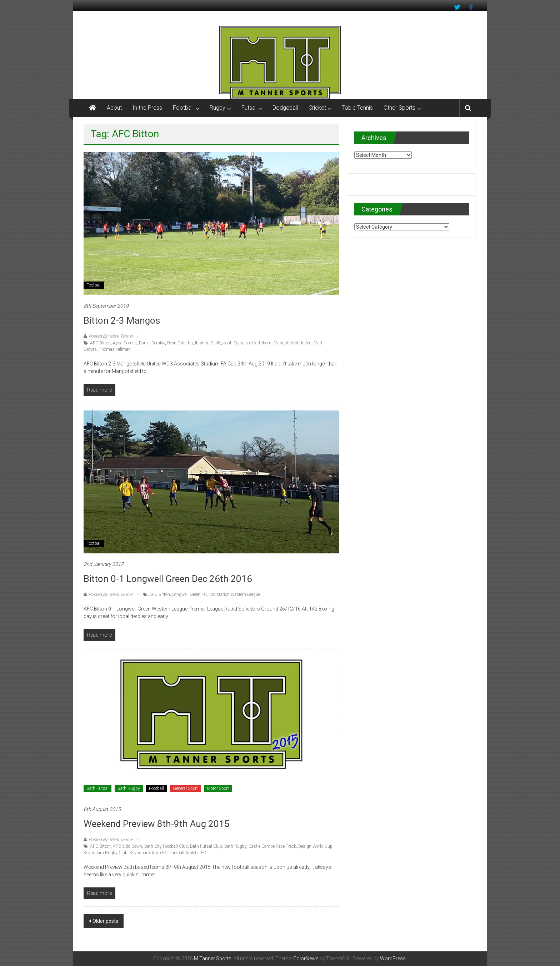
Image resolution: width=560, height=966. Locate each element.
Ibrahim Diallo (208, 343)
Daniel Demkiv (152, 343)
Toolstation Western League (234, 594)
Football (183, 108)
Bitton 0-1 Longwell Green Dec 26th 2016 (168, 579)
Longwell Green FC (189, 594)
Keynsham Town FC (149, 853)
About (114, 108)
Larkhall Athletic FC (188, 853)
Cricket (317, 108)
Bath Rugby (129, 788)
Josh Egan (233, 343)
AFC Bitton (100, 343)
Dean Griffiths (180, 343)
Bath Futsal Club (206, 846)
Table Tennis (357, 108)
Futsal (249, 108)
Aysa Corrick (125, 343)
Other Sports (399, 108)
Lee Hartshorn (258, 343)
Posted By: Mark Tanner (111, 336)
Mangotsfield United (292, 343)
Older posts (105, 921)
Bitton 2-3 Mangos (122, 320)
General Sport (185, 788)
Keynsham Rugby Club (106, 853)
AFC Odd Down (127, 846)
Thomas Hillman (115, 349)
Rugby (217, 108)
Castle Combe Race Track (272, 846)
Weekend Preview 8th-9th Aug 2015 (157, 824)
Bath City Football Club (166, 846)
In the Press (147, 108)
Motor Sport (218, 788)
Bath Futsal (97, 788)
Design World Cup (315, 846)
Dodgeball (285, 108)
